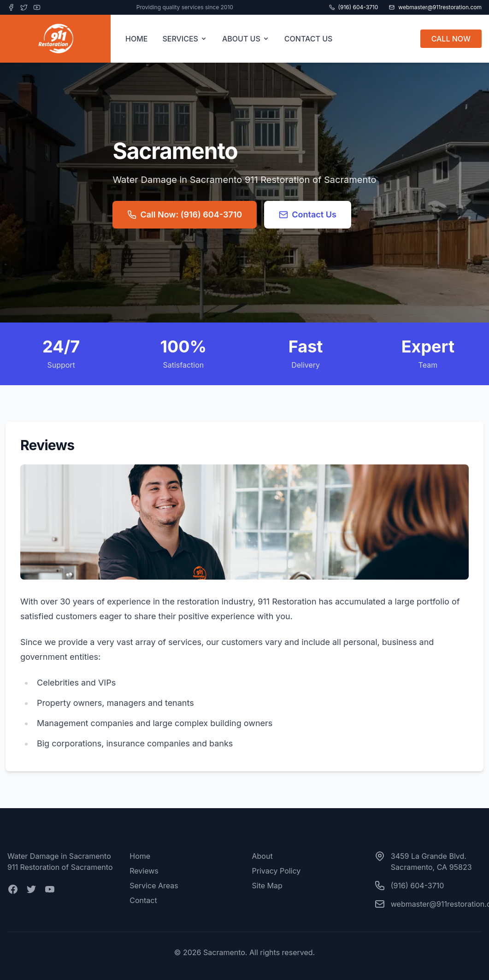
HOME (136, 39)
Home (140, 856)
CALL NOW (451, 39)
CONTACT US (309, 39)
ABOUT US (246, 39)
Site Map (267, 886)
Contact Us (308, 214)
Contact (143, 900)
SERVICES (185, 39)
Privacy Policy (277, 871)
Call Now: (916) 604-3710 (185, 214)
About (262, 856)
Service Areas (154, 886)
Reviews (144, 871)
